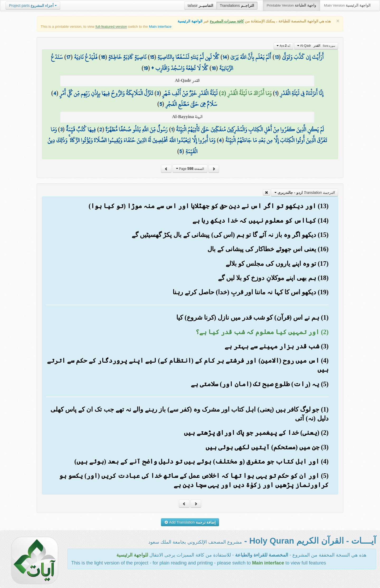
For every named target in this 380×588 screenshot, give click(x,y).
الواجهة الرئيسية (190, 21)
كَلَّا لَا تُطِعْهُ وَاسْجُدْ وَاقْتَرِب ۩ (180, 68)
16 (103, 57)
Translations (237, 6)
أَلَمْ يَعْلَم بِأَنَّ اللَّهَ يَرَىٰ (251, 57)
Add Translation (190, 522)
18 (214, 68)
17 (68, 57)
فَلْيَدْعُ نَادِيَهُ (86, 57)
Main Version (347, 5)
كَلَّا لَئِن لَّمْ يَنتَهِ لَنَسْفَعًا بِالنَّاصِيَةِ (188, 57)
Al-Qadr (316, 46)
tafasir (200, 6)
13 (277, 57)
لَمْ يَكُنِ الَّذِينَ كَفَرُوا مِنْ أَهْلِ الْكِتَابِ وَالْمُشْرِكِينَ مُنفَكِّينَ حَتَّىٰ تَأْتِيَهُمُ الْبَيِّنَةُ (250, 129)
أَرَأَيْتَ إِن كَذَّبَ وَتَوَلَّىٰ (303, 57)
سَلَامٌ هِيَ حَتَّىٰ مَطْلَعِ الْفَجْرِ (191, 104)
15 (152, 57)
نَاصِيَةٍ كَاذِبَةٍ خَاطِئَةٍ (127, 57)
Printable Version (291, 5)
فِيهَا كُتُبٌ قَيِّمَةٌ (81, 129)
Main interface (160, 27)
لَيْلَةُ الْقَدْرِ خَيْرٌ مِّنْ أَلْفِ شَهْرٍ (190, 93)
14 (225, 57)
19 (146, 68)
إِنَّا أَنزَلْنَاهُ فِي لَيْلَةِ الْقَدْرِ (302, 93)
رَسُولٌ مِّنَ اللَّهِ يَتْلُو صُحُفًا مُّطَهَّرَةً (137, 129)
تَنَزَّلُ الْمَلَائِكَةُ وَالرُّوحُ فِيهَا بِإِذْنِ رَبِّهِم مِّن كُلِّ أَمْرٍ (106, 93)
